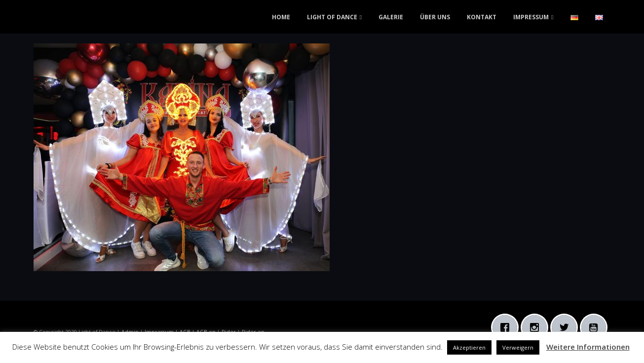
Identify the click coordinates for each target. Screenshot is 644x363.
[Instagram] (537, 327)
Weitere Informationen (588, 347)
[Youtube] (596, 327)
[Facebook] (507, 327)
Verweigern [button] (518, 347)
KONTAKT (482, 17)
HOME (281, 17)
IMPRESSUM (531, 17)
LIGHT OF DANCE (332, 17)
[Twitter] (567, 327)
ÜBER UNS (435, 17)
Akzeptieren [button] (469, 347)
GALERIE (391, 17)
